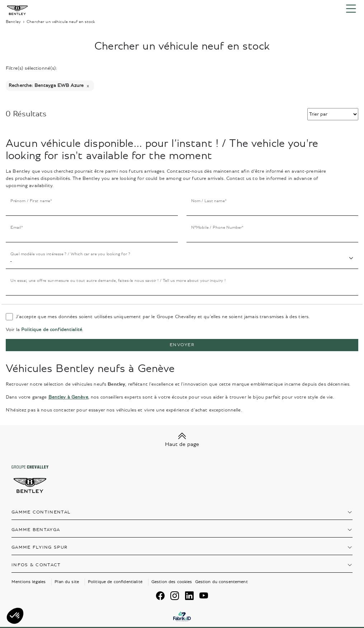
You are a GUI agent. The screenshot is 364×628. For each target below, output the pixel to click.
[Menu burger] (351, 9)
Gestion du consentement (221, 582)
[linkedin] (189, 596)
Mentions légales (29, 582)
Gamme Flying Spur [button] (39, 547)
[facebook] (160, 596)
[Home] (17, 9)
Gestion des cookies (172, 582)
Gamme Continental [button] (41, 512)
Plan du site (67, 582)
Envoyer (182, 345)
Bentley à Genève (68, 397)
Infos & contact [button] (36, 565)
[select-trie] (333, 114)
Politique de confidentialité (52, 330)
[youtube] (204, 596)
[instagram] (175, 596)
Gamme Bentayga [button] (36, 530)
